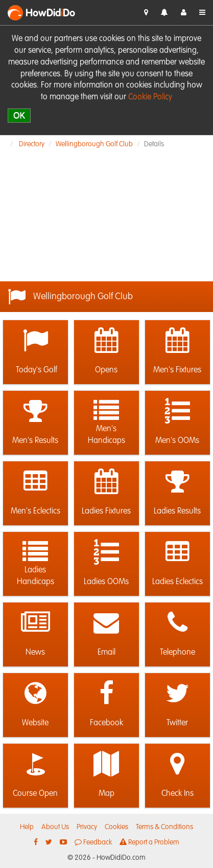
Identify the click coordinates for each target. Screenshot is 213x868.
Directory (32, 144)
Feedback (93, 842)
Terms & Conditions (164, 827)
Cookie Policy (150, 97)
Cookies (116, 827)
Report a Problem (149, 842)
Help (27, 827)
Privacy (87, 827)
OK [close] (19, 115)
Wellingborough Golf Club (94, 144)
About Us (55, 827)
